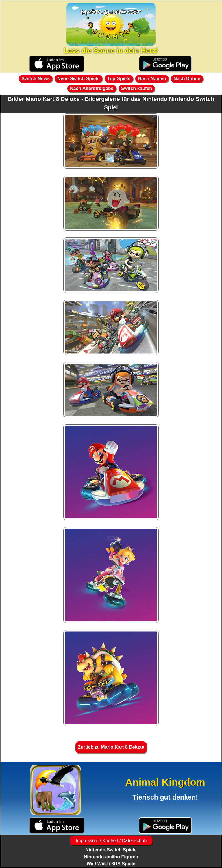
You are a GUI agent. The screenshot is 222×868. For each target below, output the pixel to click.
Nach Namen (152, 79)
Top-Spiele (119, 79)
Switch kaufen (137, 88)
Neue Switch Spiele (78, 79)
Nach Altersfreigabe (92, 88)
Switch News (36, 79)
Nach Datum (187, 79)
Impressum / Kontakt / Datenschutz (111, 841)
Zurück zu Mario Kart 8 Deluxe (111, 747)
